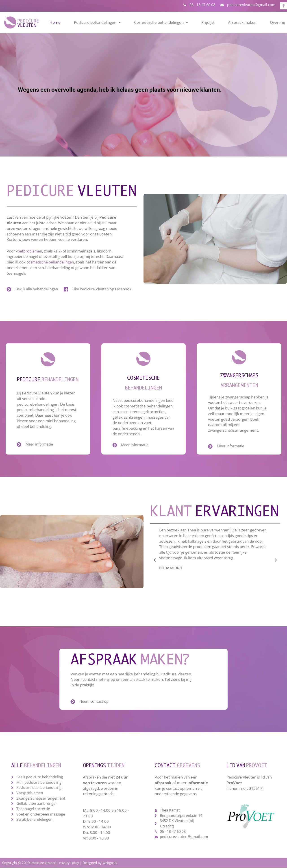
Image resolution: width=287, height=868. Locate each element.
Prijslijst (208, 22)
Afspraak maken (242, 22)
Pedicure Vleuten (44, 863)
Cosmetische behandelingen (161, 22)
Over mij (277, 22)
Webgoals (112, 863)
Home (55, 22)
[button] (155, 560)
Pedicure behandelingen (97, 22)
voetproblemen (29, 250)
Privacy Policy (70, 863)
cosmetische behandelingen (51, 262)
